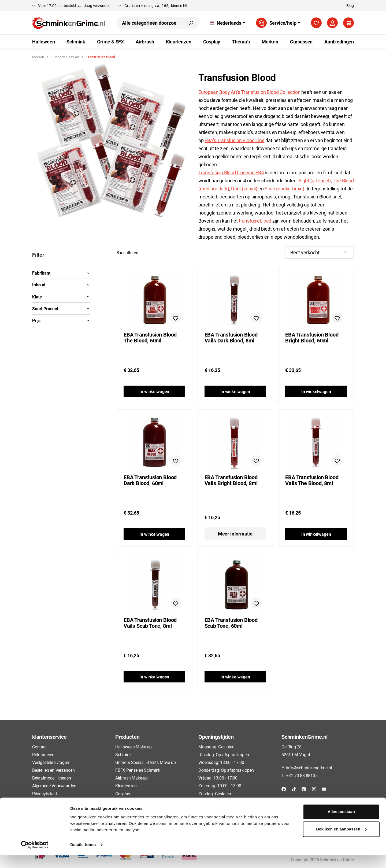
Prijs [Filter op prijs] (61, 320)
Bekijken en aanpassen (341, 842)
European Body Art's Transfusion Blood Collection (249, 92)
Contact (39, 747)
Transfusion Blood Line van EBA (231, 172)
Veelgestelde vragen (51, 762)
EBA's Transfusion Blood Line (234, 140)
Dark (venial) (244, 189)
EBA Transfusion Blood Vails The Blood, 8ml (312, 480)
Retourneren (43, 754)
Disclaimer (42, 809)
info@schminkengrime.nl (309, 768)
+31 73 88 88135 (302, 775)
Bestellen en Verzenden (53, 770)
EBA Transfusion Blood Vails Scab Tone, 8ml (150, 623)
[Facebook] (284, 788)
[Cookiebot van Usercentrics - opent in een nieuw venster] (35, 858)
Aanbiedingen (128, 809)
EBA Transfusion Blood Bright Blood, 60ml (312, 337)
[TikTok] (294, 788)
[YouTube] (324, 788)
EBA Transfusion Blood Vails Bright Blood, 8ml (231, 480)
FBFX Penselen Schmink (138, 770)
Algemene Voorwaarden (54, 786)
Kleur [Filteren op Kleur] (61, 297)
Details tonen (83, 857)
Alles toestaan (341, 824)
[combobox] (149, 23)
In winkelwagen (154, 391)
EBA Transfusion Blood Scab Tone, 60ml (231, 623)
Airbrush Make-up (131, 778)
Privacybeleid (44, 794)
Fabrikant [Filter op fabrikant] (61, 273)
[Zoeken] (191, 23)
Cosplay (123, 794)
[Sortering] (319, 252)
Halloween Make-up (133, 747)
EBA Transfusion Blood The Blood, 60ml (150, 337)
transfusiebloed (255, 221)
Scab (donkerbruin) (284, 189)
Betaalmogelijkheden (52, 778)
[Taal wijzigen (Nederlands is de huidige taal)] (228, 23)
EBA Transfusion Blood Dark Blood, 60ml (150, 480)
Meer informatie (235, 534)
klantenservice (49, 737)
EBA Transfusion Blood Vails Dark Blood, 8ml (231, 337)
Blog (350, 5)
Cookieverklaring (47, 801)
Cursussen (125, 801)
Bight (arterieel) (315, 180)
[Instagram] (314, 788)
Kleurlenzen (126, 786)
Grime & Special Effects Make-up (145, 762)
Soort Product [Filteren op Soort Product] (61, 309)
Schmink (123, 754)
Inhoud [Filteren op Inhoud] (61, 285)
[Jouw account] (332, 23)
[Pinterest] (304, 788)
